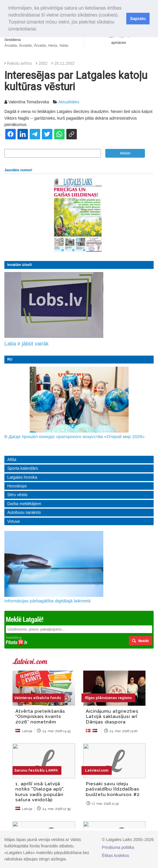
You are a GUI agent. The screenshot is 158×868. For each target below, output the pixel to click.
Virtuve (14, 521)
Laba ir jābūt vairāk (26, 344)
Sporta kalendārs (23, 468)
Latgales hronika (22, 477)
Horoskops (17, 486)
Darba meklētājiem (24, 504)
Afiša (12, 460)
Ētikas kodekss (115, 856)
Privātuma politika (118, 847)
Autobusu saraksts (24, 512)
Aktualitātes (69, 102)
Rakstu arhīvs (19, 63)
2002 (43, 63)
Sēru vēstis (17, 495)
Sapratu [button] (138, 19)
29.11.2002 (64, 63)
